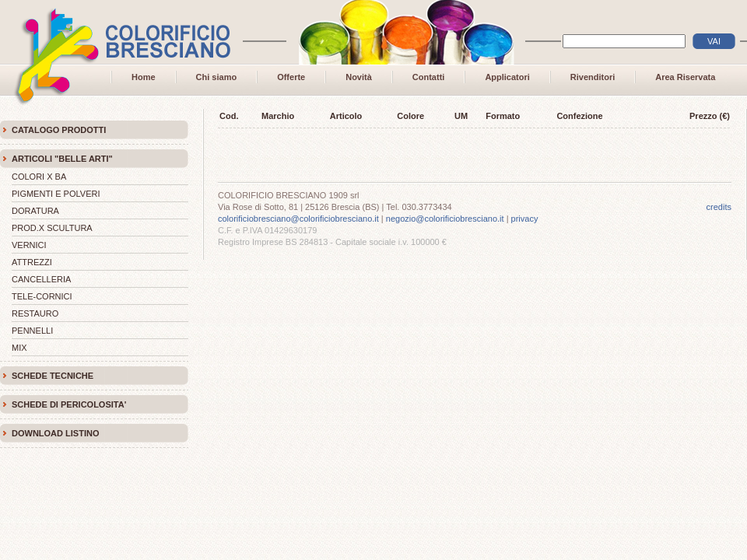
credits (719, 207)
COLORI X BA (39, 177)
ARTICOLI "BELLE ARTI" (62, 159)
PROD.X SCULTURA (52, 228)
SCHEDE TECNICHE (53, 376)
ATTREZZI (32, 262)
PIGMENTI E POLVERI (56, 194)
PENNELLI (32, 331)
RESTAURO (35, 313)
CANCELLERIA (41, 279)
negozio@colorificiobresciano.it (445, 219)
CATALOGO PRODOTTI (59, 130)
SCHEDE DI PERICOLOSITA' (69, 404)
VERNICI (29, 245)
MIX (19, 348)
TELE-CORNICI (42, 296)
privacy (525, 219)
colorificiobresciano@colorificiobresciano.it (298, 219)
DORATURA (35, 211)
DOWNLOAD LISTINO (55, 433)
